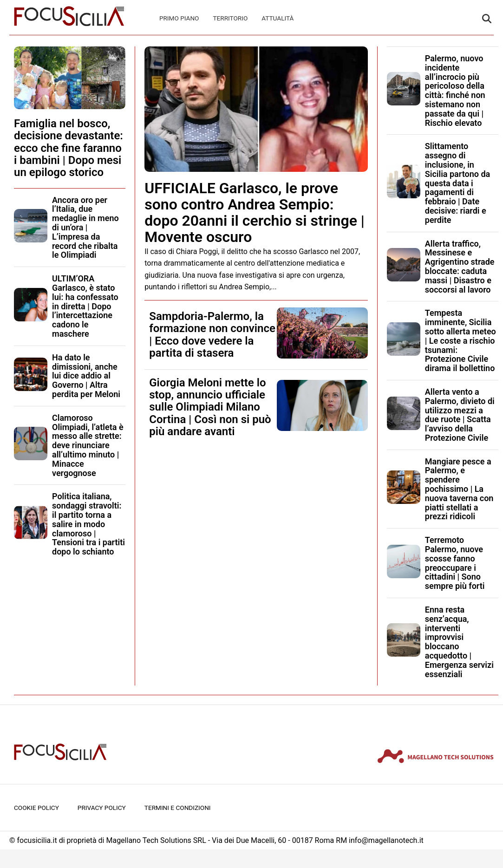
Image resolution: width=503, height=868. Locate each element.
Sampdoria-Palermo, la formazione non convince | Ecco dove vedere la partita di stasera (212, 335)
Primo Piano (179, 18)
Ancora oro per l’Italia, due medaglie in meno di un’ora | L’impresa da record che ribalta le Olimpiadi (85, 228)
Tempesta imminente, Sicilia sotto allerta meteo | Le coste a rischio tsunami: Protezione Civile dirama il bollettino (461, 340)
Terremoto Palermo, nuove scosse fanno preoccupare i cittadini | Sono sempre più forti (455, 563)
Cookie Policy (36, 808)
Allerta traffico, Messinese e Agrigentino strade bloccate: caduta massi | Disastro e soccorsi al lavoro (460, 267)
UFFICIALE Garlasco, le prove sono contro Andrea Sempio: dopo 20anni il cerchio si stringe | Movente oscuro (255, 213)
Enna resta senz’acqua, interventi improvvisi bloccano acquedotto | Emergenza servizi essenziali (459, 642)
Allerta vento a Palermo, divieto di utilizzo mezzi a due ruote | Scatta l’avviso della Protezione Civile (460, 415)
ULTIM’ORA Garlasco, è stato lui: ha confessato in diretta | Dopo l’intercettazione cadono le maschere (85, 306)
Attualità (278, 18)
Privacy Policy (102, 808)
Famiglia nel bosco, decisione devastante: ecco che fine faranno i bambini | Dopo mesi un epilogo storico (69, 148)
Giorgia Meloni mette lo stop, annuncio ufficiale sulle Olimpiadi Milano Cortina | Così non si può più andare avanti (210, 407)
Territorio (230, 18)
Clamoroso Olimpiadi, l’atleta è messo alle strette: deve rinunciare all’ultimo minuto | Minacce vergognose (88, 445)
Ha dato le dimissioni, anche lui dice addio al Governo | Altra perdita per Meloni (86, 376)
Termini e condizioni (178, 808)
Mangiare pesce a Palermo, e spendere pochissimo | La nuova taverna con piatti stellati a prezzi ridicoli (459, 489)
